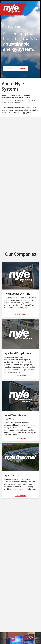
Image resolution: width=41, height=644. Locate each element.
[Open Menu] (37, 9)
